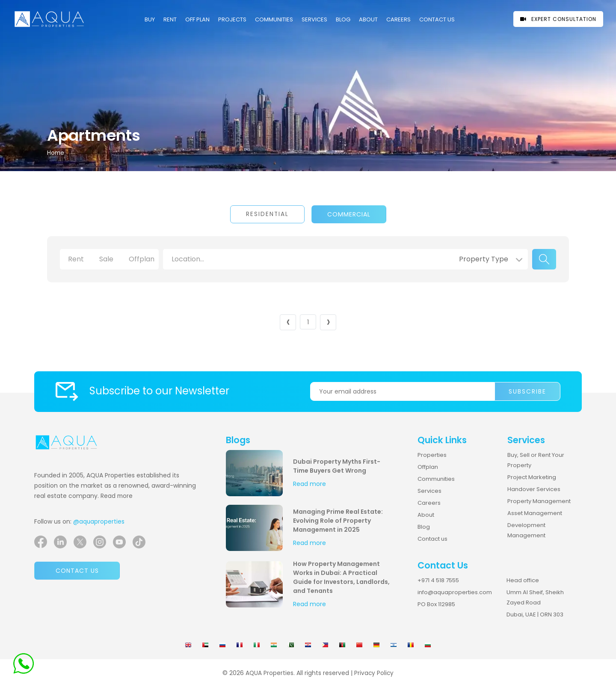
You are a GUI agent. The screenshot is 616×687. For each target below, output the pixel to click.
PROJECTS (232, 19)
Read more (117, 496)
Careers (429, 503)
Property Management (539, 501)
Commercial (349, 214)
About (368, 19)
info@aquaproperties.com (455, 592)
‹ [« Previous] (288, 322)
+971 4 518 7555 (438, 580)
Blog (343, 19)
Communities (436, 479)
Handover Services (534, 489)
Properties (432, 455)
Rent (170, 19)
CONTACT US (437, 19)
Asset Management (535, 513)
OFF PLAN (197, 19)
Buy (150, 19)
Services (314, 19)
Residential (267, 214)
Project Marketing (532, 477)
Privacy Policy (374, 673)
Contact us (77, 571)
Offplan (428, 467)
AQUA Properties (269, 673)
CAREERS (398, 19)
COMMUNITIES (274, 19)
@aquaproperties (99, 522)
